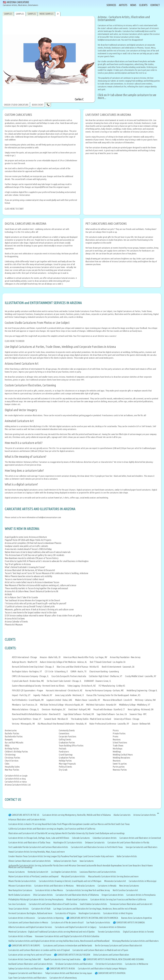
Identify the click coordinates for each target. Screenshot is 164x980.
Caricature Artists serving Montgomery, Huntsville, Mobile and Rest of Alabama (77, 815)
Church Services (12, 761)
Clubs (7, 764)
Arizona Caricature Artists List (18, 785)
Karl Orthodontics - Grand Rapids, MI (28, 700)
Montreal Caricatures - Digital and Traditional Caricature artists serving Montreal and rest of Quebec (52, 932)
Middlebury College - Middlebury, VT (135, 705)
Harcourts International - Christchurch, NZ (64, 690)
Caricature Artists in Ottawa (20, 936)
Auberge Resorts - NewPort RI (24, 662)
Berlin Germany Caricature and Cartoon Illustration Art (119, 945)
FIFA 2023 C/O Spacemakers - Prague (27, 690)
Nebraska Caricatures (86, 886)
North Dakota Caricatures (19, 895)
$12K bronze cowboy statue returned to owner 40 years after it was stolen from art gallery (43, 616)
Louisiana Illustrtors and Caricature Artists (98, 872)
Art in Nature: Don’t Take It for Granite (21, 597)
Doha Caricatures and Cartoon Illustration (111, 955)
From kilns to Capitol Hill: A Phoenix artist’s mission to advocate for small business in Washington (47, 561)
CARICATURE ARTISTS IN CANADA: (131, 922)
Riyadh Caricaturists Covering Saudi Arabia (62, 959)
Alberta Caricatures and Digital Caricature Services (30, 927)
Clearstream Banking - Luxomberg (104, 671)
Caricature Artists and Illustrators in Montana (54, 886)
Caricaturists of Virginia (65, 913)
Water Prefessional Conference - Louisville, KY (109, 724)
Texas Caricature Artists (19, 909)
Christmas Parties (12, 758)
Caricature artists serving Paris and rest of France (30, 955)
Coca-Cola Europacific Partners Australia (69, 676)
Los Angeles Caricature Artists (64, 872)
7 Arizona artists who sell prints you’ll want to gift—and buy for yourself (35, 603)
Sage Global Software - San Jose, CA (112, 714)
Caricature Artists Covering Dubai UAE (25, 959)
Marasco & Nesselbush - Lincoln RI (117, 700)
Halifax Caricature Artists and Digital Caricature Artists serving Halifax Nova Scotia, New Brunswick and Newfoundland (59, 941)
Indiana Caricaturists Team (65, 861)
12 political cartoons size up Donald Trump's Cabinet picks (30, 606)
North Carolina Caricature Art (125, 890)
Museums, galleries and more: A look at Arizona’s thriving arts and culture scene (39, 609)
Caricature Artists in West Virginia (118, 913)
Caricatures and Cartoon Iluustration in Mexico (28, 922)
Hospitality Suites (12, 767)
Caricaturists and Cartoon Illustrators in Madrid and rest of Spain (100, 950)
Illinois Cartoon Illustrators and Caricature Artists (30, 861)
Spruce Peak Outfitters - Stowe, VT (27, 719)
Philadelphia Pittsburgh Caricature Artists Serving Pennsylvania (36, 899)
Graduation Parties (67, 743)
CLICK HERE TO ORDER (15, 341)
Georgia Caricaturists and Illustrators (142, 847)
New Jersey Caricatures (129, 886)
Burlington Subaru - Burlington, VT (27, 671)
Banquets (9, 739)
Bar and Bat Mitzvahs (14, 743)
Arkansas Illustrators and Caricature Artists (27, 819)
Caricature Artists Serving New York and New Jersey (88, 890)
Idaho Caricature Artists (127, 856)
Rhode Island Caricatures (77, 899)
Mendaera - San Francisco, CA (25, 705)
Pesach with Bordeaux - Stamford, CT (109, 709)
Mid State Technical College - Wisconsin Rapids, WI (62, 705)
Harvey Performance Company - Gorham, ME (104, 690)
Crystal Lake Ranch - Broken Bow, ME (28, 681)
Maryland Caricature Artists (73, 876)
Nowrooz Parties (120, 770)
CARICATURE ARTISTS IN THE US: (26, 815)
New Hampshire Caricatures (20, 890)
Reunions (117, 739)
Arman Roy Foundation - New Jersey (125, 657)
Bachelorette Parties (14, 736)
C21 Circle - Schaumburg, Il (56, 671)
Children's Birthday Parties (16, 752)
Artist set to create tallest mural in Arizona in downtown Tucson (32, 582)
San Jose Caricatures (17, 904)
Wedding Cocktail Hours (123, 755)
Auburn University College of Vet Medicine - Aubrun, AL (63, 662)
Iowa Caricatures (87, 861)
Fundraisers (64, 752)
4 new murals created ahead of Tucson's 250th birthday (28, 549)
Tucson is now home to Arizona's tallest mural (24, 579)
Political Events (65, 767)
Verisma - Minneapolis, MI (23, 724)
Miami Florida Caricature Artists (22, 881)
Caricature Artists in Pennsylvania (141, 895)
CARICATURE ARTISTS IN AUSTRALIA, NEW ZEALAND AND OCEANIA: (115, 959)
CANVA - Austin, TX (78, 671)
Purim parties (119, 767)
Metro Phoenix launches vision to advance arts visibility (28, 576)
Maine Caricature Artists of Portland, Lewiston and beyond (33, 876)
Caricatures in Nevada (107, 886)
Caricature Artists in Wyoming (51, 918)
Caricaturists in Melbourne (137, 964)
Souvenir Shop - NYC (138, 714)
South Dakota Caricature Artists (93, 904)
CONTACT (155, 5)
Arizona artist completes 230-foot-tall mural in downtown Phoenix (33, 543)
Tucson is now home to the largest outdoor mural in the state (31, 612)
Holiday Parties (65, 761)
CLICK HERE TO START (14, 209)
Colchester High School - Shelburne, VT (106, 676)
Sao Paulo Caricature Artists (98, 922)
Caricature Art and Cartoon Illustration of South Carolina (53, 904)
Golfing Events (65, 739)
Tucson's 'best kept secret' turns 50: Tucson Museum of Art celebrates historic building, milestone (46, 573)
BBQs (7, 746)
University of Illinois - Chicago (127, 719)
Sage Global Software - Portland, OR (79, 714)
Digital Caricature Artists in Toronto (138, 932)
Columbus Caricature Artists (105, 838)
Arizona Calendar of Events (16, 622)
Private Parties (119, 733)
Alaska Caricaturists (122, 815)
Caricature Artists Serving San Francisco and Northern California (118, 899)
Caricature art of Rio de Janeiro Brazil (67, 922)
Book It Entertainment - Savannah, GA (118, 667)
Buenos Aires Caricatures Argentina (136, 918)
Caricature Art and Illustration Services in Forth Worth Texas (97, 847)
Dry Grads (63, 770)
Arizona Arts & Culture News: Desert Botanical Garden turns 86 (31, 591)
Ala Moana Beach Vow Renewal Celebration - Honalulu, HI (62, 724)
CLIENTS (143, 5)
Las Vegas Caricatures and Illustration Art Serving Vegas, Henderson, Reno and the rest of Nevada (95, 909)
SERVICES (111, 5)
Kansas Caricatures (17, 872)
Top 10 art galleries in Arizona (18, 564)
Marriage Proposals (67, 764)
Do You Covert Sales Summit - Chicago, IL (64, 681)
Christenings (10, 755)
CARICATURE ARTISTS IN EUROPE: (26, 945)
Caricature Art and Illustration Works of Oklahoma (77, 895)
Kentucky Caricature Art (38, 872)
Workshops (118, 749)
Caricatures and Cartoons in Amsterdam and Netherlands (68, 945)
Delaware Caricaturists (95, 842)
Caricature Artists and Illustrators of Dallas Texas (29, 842)
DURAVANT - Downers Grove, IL (98, 681)
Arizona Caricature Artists (145, 815)
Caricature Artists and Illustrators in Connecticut (140, 838)
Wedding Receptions (121, 758)
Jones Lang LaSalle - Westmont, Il (69, 695)
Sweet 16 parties (120, 764)
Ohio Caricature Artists (43, 895)
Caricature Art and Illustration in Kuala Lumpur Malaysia (102, 968)
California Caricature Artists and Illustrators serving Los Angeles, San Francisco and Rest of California (52, 829)
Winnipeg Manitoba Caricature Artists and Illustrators (135, 941)
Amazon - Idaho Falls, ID (50, 657)
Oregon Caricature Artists (113, 895)
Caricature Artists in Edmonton (112, 927)
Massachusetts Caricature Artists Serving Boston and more (113, 876)
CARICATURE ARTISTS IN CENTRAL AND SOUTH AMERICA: (94, 918)
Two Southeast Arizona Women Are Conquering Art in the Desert (32, 600)
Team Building (65, 746)
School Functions (120, 743)
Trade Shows (118, 746)
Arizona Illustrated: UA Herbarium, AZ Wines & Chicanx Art (30, 570)
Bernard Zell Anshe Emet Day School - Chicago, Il (33, 667)
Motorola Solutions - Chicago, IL (25, 709)
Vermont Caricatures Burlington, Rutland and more (30, 913)
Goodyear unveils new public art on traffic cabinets (26, 546)
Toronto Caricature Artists (109, 932)
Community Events (67, 730)
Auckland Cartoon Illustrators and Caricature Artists (30, 964)
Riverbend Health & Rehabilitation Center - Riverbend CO (36, 714)
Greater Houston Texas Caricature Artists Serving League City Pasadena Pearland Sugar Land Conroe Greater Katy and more (61, 856)
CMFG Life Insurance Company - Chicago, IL (30, 676)
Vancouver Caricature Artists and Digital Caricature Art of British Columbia (67, 936)
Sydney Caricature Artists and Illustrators (26, 968)
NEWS (133, 5)
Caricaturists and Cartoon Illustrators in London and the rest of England (39, 950)
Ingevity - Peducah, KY (43, 695)
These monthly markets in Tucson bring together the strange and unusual (36, 588)
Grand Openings (66, 755)
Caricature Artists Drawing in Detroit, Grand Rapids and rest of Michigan (70, 881)
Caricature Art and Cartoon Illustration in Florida (128, 842)
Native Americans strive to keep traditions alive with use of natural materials (38, 552)
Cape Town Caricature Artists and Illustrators (28, 978)
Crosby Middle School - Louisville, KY (141, 676)
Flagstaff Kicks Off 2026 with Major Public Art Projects (28, 540)
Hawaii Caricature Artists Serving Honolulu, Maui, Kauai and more (37, 852)
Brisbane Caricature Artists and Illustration (74, 964)
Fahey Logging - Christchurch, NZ (82, 686)
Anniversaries (11, 730)
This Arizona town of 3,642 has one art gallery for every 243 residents (35, 555)
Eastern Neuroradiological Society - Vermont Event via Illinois (38, 686)
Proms (116, 736)
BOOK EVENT (38, 105)
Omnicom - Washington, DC (54, 709)
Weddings (117, 752)
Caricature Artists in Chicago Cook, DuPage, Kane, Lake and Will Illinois (39, 838)
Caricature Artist (12, 776)
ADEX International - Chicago (24, 657)
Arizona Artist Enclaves (15, 619)
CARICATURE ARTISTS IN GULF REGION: (74, 955)
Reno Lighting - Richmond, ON (141, 709)
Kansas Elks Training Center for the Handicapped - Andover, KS (113, 695)
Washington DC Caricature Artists (68, 842)
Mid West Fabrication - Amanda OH (101, 705)
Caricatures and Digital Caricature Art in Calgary (76, 927)
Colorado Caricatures (81, 838)
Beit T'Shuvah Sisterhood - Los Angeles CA (108, 662)
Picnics (116, 730)
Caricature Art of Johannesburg (63, 978)
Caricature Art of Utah (41, 909)
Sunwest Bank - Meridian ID (56, 719)
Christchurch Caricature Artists (109, 964)
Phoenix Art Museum (14, 625)
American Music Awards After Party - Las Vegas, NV (85, 657)
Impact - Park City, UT (21, 695)
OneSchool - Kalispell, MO (79, 709)
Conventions (64, 733)
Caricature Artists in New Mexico (49, 890)
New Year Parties (12, 770)
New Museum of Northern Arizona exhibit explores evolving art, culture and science (40, 585)
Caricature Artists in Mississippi (143, 881)
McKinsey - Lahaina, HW (145, 700)
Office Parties (78, 746)
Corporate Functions (68, 736)
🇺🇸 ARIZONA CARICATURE (21, 4)
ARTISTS (123, 5)
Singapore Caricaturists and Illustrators (25, 973)
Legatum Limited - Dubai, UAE (59, 700)
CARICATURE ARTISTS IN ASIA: (62, 968)
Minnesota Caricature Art (115, 881)
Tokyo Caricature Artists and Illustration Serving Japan (69, 973)
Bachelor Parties (12, 733)
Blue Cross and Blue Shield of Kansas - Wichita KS (78, 667)
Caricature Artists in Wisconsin (22, 918)
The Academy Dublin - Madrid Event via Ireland (91, 719)
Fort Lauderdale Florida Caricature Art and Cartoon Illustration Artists (38, 847)
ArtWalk (8, 594)
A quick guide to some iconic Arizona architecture (26, 537)
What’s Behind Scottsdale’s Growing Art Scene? (25, 567)
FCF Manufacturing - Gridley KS (112, 686)
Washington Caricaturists (89, 913)
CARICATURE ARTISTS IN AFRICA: (112, 973)
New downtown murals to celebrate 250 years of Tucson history (32, 558)
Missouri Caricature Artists (20, 886)
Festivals (63, 749)
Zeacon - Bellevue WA (141, 724)
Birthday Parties (12, 749)
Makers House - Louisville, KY (88, 700)
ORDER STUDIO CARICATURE (16, 105)
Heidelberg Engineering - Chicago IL (142, 690)
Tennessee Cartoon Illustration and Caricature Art (131, 904)
